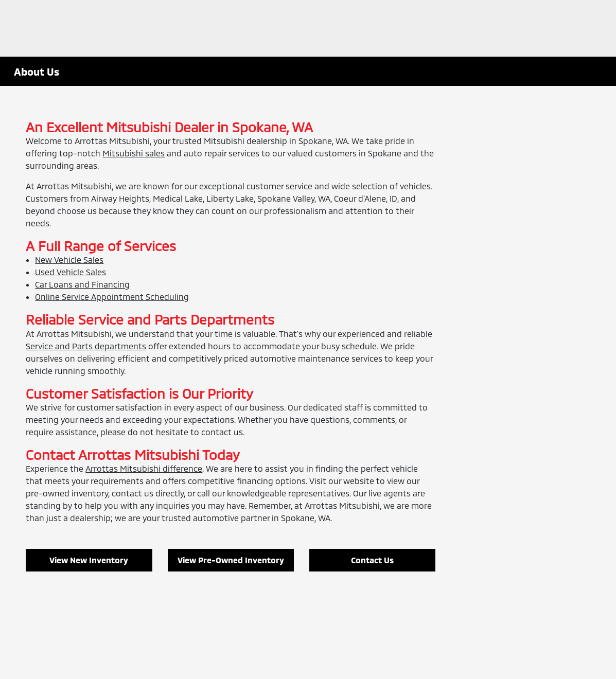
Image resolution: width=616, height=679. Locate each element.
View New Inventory (89, 560)
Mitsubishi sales (134, 153)
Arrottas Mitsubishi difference (144, 468)
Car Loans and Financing (82, 284)
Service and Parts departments (86, 346)
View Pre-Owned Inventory (231, 560)
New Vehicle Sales (69, 260)
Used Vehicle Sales (71, 272)
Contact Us (372, 560)
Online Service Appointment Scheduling (112, 297)
